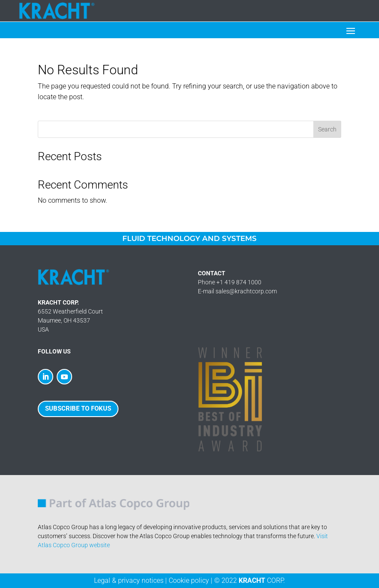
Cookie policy (189, 580)
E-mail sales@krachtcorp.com (237, 291)
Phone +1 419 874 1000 (230, 282)
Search (327, 129)
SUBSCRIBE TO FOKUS (78, 408)
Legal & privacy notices (129, 580)
